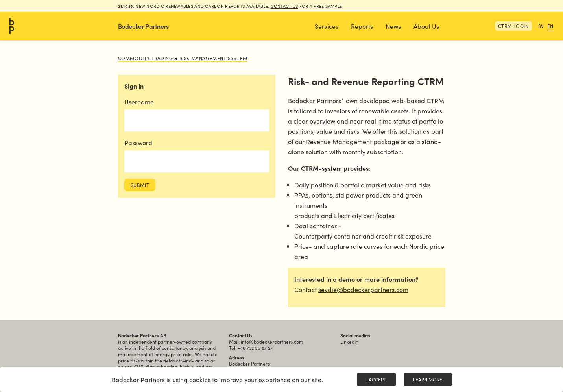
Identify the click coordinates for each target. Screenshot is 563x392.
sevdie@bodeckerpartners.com (363, 289)
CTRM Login (513, 26)
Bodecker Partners (143, 26)
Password (138, 142)
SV (541, 26)
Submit (140, 185)
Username (139, 102)
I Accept (376, 379)
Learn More (428, 379)
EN (550, 26)
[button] (327, 26)
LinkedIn (349, 341)
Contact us (284, 6)
